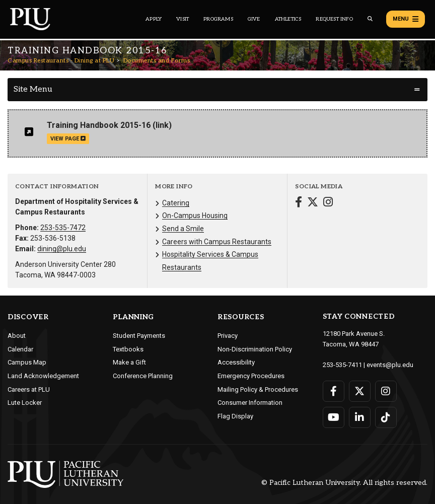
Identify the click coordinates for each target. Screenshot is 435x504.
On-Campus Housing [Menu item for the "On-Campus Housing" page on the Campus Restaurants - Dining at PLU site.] (195, 215)
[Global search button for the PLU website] (370, 19)
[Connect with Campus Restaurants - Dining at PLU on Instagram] (328, 203)
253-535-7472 (63, 228)
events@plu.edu (390, 365)
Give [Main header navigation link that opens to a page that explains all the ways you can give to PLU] (254, 19)
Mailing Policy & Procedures (258, 389)
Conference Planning (143, 376)
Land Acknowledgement (43, 376)
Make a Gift (129, 362)
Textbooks (128, 349)
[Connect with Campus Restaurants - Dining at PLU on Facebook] (299, 203)
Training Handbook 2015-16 (99, 125)
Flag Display (235, 416)
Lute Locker (25, 403)
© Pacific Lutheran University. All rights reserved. (344, 483)
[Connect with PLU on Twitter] (360, 391)
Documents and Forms (157, 61)
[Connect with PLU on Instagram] (386, 391)
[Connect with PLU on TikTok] (386, 417)
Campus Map (27, 362)
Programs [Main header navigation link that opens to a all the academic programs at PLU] (218, 19)
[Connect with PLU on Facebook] (334, 391)
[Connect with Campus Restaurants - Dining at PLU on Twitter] (313, 203)
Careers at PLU (29, 389)
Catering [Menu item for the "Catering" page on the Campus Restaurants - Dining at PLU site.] (176, 203)
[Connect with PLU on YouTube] (334, 417)
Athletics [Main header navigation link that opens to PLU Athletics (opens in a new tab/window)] (288, 19)
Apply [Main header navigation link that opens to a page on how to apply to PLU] (154, 19)
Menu (406, 19)
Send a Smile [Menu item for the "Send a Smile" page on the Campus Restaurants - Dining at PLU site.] (183, 229)
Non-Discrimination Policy (255, 349)
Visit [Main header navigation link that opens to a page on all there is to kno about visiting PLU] (183, 19)
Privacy (228, 336)
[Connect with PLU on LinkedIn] (360, 417)
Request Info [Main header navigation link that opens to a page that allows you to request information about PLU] (334, 19)
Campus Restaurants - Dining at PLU (61, 61)
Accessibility (236, 362)
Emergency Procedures (251, 376)
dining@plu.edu (62, 249)
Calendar (20, 349)
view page (68, 139)
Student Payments (139, 336)
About (17, 336)
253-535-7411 (342, 365)
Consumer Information (250, 403)
